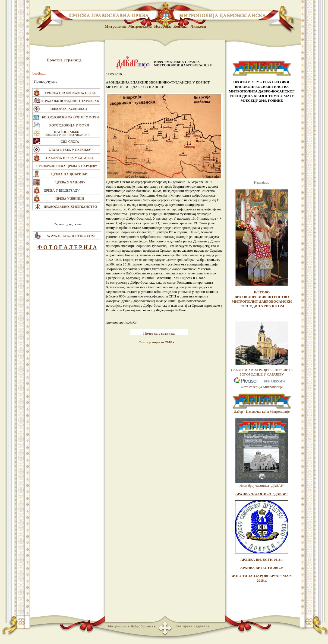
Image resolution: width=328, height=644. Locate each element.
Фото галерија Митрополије (262, 387)
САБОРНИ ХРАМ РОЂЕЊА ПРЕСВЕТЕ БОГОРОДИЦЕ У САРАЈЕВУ (262, 372)
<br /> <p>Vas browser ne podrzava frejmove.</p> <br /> (262, 142)
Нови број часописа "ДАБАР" (262, 486)
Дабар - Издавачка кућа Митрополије (262, 411)
